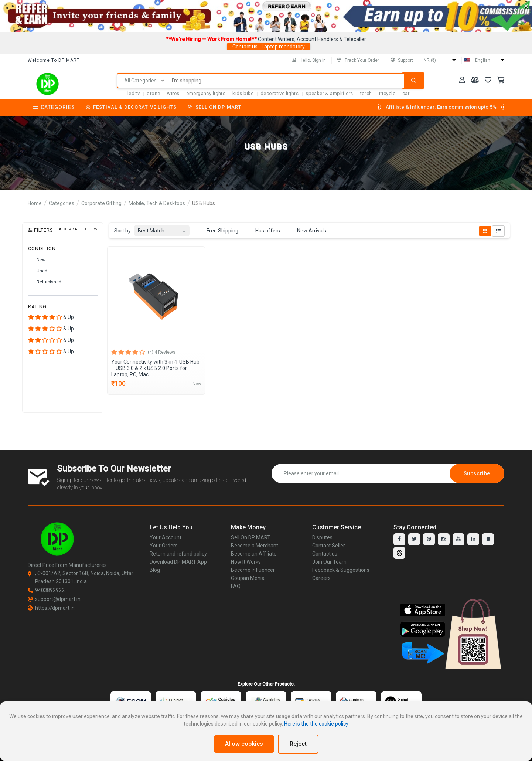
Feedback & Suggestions (341, 570)
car (406, 93)
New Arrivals (307, 231)
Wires (173, 93)
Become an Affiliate (254, 554)
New (37, 260)
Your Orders (164, 546)
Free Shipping (218, 231)
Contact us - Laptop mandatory (269, 47)
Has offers (263, 231)
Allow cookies (244, 744)
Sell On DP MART (215, 107)
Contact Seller (329, 546)
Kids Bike (243, 93)
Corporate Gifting (101, 203)
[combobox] (162, 229)
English (483, 60)
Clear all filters (78, 229)
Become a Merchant (255, 546)
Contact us (325, 554)
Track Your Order (358, 60)
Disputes (322, 537)
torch (366, 93)
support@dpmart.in (54, 599)
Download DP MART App (178, 562)
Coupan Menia (248, 578)
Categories (54, 107)
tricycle (387, 93)
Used (38, 271)
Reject (298, 744)
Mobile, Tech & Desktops (157, 203)
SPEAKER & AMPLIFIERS (329, 93)
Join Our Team (329, 562)
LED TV (134, 93)
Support (402, 60)
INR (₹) (429, 60)
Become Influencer (253, 570)
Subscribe (477, 473)
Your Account (166, 537)
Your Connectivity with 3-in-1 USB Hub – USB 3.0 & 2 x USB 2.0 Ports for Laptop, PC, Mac (155, 368)
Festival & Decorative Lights (131, 107)
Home (35, 203)
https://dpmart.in (51, 608)
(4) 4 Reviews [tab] (162, 352)
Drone (153, 93)
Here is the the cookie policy (316, 724)
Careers (321, 578)
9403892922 (46, 590)
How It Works (246, 562)
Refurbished (45, 282)
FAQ (236, 586)
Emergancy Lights (206, 93)
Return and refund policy (178, 554)
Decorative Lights (279, 93)
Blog (155, 570)
